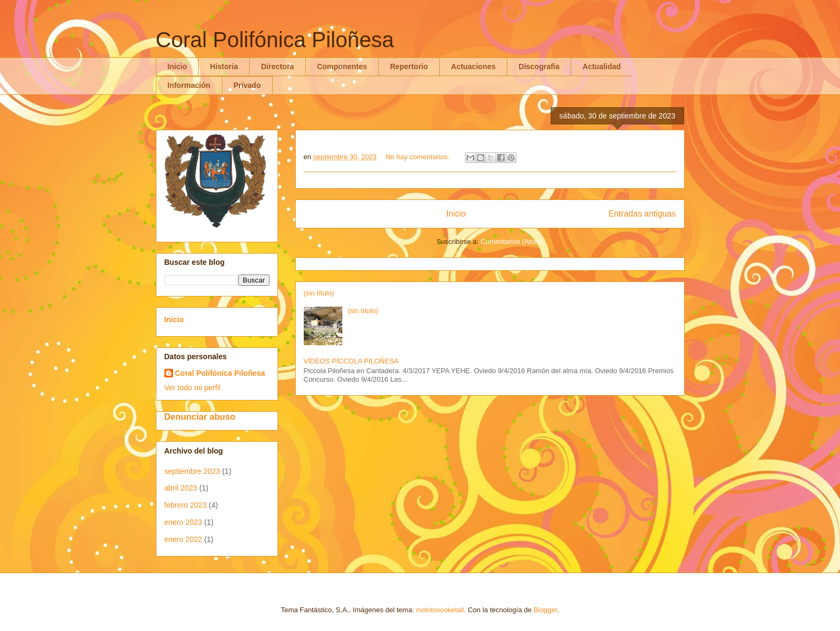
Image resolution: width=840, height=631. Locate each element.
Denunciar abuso (200, 417)
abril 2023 (181, 488)
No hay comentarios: (419, 157)
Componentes (342, 66)
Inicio (178, 66)
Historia (224, 66)
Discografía (539, 66)
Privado (247, 85)
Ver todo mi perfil (193, 388)
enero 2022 (183, 539)
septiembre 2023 (192, 471)
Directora (277, 66)
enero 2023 (183, 522)
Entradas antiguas (642, 214)
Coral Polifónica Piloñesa (220, 373)
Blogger (545, 610)
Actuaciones (473, 66)
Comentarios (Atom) (512, 242)
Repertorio (409, 66)
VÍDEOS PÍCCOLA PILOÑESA (351, 361)
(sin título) (319, 293)
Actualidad (602, 66)
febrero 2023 (186, 505)
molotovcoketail (440, 610)
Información (189, 85)
